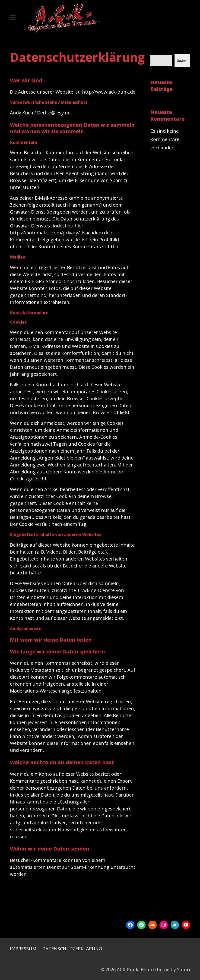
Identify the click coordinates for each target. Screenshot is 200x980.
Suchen (182, 61)
